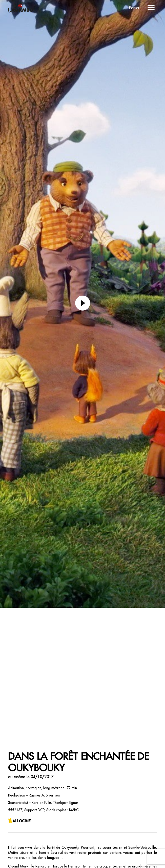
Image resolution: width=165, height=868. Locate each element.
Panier (134, 8)
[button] (151, 8)
